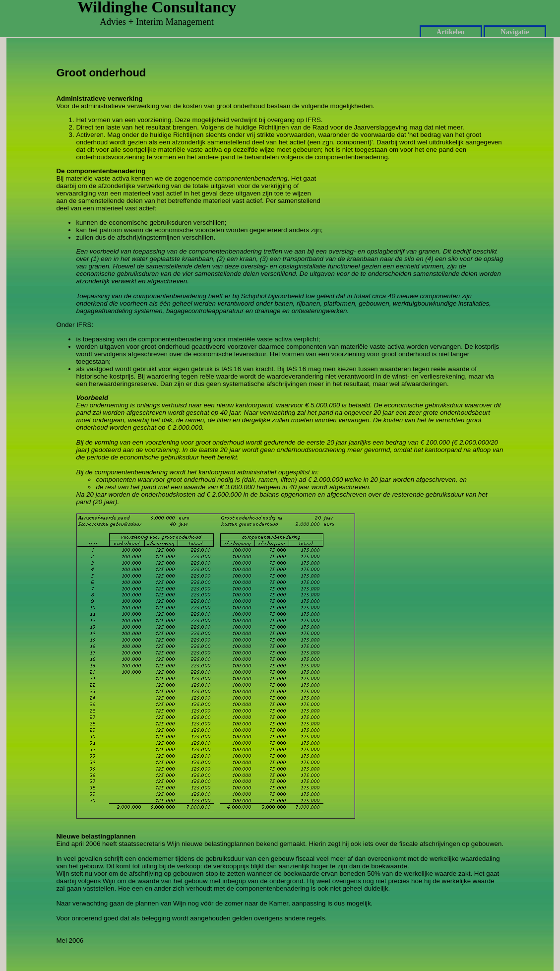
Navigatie (515, 32)
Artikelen (451, 32)
